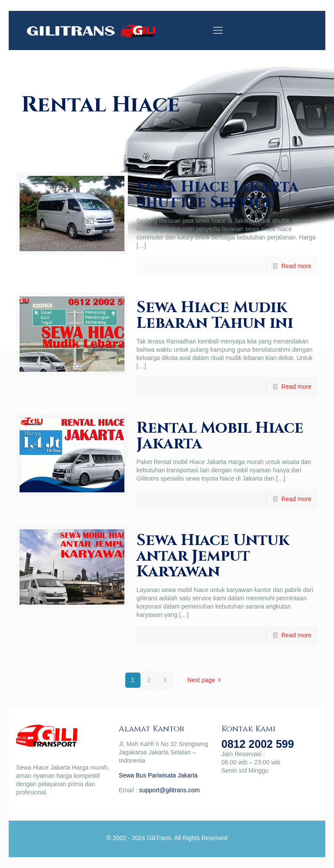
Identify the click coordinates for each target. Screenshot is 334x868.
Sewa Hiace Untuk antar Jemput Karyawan (213, 556)
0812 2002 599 (258, 744)
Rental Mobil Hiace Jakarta (220, 436)
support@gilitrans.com (170, 790)
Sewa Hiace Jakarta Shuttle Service (218, 195)
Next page (205, 680)
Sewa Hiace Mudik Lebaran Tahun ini (215, 315)
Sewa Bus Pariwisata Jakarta (158, 775)
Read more (296, 266)
